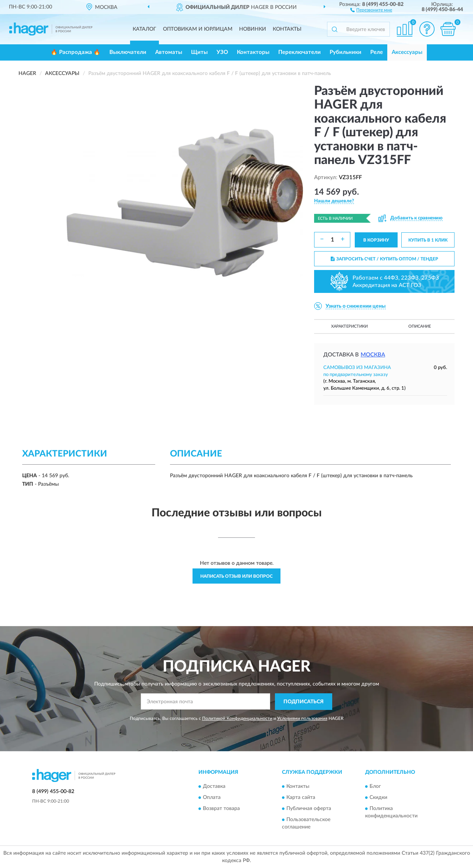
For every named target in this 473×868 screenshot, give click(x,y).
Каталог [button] (144, 29)
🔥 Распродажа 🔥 (76, 52)
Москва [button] (373, 355)
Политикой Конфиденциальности (237, 718)
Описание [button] (420, 326)
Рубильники (346, 52)
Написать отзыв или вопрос (236, 576)
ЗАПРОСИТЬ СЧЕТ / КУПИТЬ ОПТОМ (384, 259)
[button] (371, 10)
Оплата (212, 798)
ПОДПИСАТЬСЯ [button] (304, 702)
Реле (377, 52)
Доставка (214, 787)
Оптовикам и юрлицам (198, 29)
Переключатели (300, 52)
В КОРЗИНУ (376, 240)
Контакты (287, 29)
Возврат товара (221, 809)
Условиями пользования (302, 718)
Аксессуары (407, 52)
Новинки (253, 29)
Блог (375, 787)
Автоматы (169, 52)
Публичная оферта (309, 809)
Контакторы (253, 52)
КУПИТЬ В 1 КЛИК (428, 240)
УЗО (222, 52)
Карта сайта (301, 798)
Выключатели (128, 52)
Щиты (199, 52)
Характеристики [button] (349, 326)
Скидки (378, 798)
